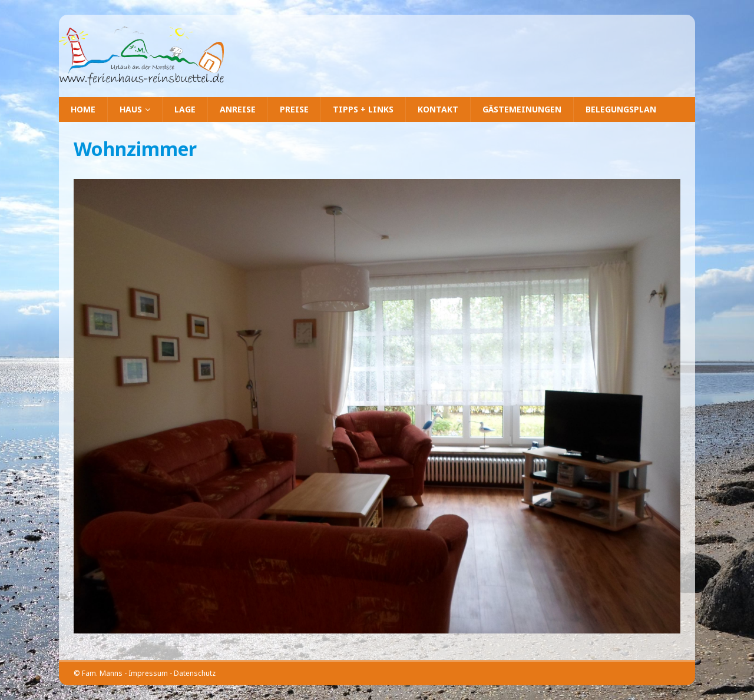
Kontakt (438, 109)
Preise (294, 109)
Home (83, 109)
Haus (131, 109)
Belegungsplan (621, 109)
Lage (185, 109)
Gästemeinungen (522, 109)
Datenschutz (195, 673)
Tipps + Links (363, 109)
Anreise (238, 109)
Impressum (148, 673)
